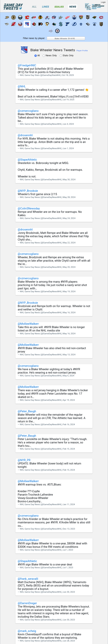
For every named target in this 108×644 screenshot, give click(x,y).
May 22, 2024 (69, 243)
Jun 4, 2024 (68, 124)
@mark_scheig (27, 631)
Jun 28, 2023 (69, 641)
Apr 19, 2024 (69, 400)
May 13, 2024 (69, 355)
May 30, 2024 (69, 180)
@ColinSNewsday (29, 208)
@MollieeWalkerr (28, 324)
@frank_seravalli (28, 579)
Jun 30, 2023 (69, 592)
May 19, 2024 (69, 291)
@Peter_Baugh (27, 411)
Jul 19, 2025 (69, 100)
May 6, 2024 (69, 376)
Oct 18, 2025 (68, 75)
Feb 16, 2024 (69, 424)
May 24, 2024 (69, 218)
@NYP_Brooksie (28, 191)
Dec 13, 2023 (69, 529)
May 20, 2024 (69, 267)
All (37, 55)
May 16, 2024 (69, 313)
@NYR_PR (24, 460)
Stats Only (67, 55)
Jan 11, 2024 (69, 504)
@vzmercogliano (28, 111)
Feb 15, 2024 (69, 449)
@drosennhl (25, 135)
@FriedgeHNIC (27, 65)
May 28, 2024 (69, 197)
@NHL (22, 86)
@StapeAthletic (27, 160)
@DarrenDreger (27, 603)
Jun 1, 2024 (68, 148)
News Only (50, 55)
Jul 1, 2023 (68, 550)
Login (103, 2)
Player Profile (82, 51)
